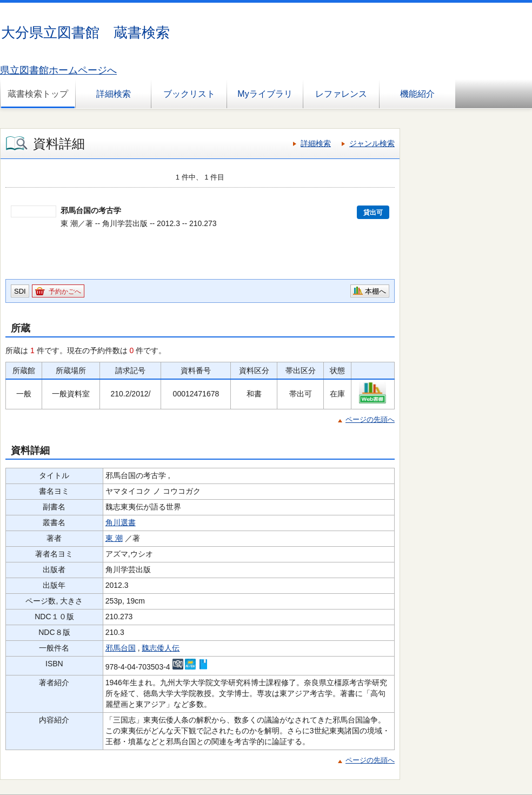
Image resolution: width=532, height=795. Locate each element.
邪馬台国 (121, 648)
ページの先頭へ (370, 419)
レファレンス (341, 94)
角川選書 (121, 522)
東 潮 (114, 538)
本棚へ (375, 291)
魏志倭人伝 (161, 648)
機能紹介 (417, 94)
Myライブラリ (265, 94)
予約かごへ (65, 291)
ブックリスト (189, 94)
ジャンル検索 (372, 143)
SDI (20, 291)
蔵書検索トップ (38, 94)
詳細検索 (114, 94)
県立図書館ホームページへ (58, 70)
